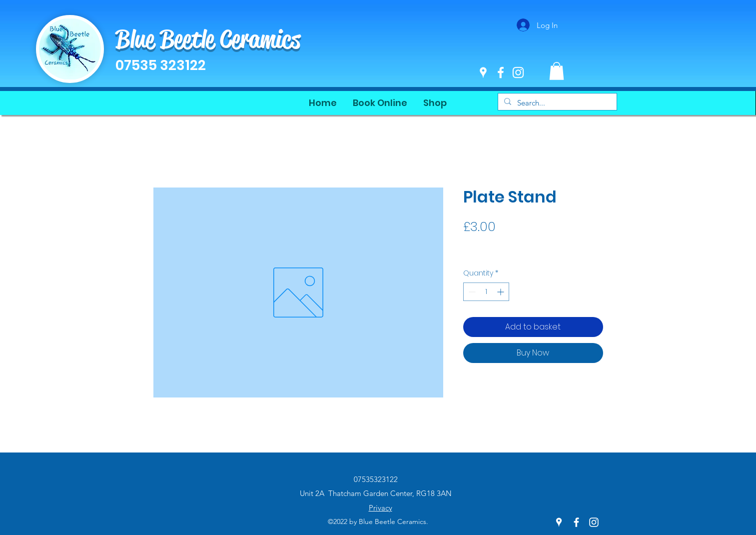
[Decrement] (471, 292)
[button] (557, 71)
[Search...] (556, 103)
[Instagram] (518, 72)
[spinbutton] (486, 292)
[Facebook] (501, 72)
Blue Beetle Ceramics (208, 39)
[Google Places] (483, 72)
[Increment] (501, 292)
